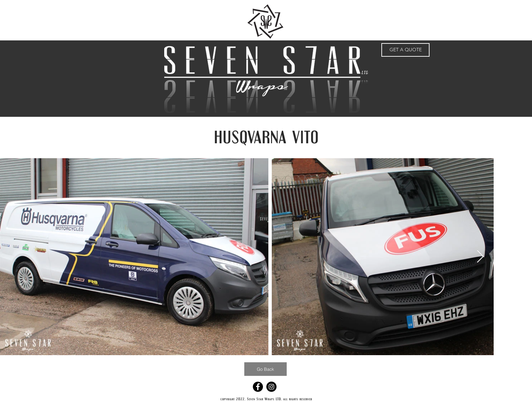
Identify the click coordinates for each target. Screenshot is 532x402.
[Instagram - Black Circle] (271, 387)
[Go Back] (265, 369)
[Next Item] (480, 257)
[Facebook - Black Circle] (258, 387)
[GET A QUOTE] (405, 50)
